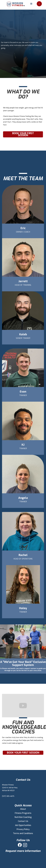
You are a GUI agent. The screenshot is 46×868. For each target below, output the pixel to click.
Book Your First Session (23, 134)
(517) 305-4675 (8, 796)
